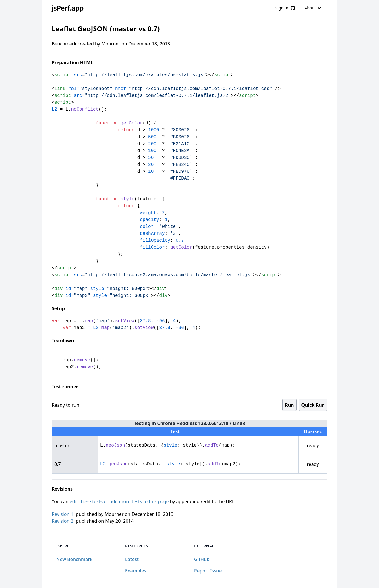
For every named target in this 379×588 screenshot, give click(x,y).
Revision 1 (63, 514)
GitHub (202, 559)
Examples (136, 571)
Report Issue (208, 571)
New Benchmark (74, 559)
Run (289, 405)
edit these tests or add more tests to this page (119, 501)
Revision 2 (63, 521)
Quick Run (313, 405)
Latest (132, 559)
